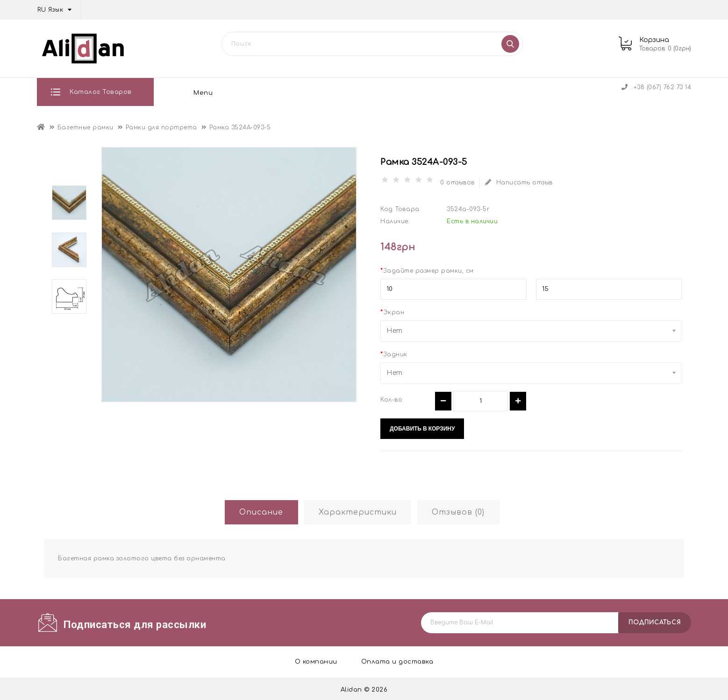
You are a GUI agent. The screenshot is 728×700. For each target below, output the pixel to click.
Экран (394, 311)
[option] (69, 201)
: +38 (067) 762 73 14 (656, 87)
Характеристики (357, 511)
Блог (402, 92)
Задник (395, 353)
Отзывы (356, 92)
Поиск (511, 44)
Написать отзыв (521, 181)
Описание (257, 511)
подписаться (655, 621)
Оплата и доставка (282, 92)
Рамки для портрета (161, 126)
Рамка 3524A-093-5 (240, 126)
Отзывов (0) (463, 511)
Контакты (452, 92)
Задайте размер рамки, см (428, 269)
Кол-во (391, 398)
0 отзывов (458, 181)
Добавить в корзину (422, 427)
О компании (201, 92)
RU (56, 10)
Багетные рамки (86, 126)
